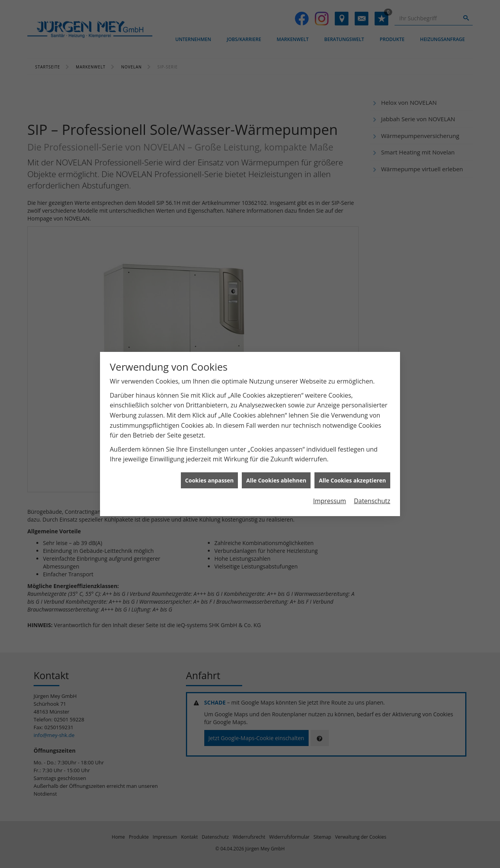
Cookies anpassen (209, 480)
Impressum (329, 501)
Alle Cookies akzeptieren (352, 480)
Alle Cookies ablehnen (276, 480)
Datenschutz (372, 501)
